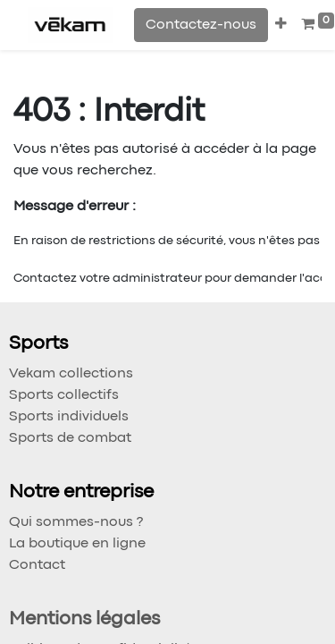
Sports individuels (69, 417)
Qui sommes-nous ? (76, 522)
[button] (281, 25)
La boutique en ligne (77, 544)
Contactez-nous (201, 25)
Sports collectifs (64, 395)
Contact (37, 565)
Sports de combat (70, 438)
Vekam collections (71, 374)
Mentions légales (84, 619)
